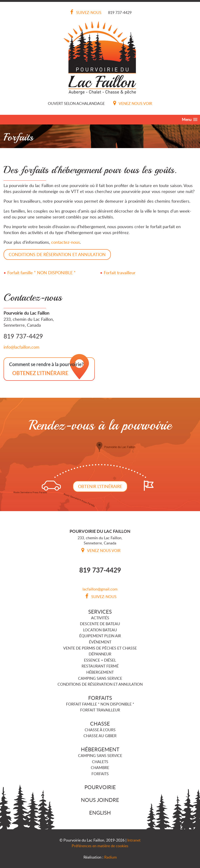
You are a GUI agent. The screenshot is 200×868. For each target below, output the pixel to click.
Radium (110, 857)
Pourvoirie (100, 787)
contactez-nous (66, 242)
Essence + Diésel (100, 660)
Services (100, 611)
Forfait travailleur (120, 273)
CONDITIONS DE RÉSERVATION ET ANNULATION (57, 254)
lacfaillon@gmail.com (100, 589)
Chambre (100, 768)
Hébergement (100, 672)
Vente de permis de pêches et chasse (100, 648)
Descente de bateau (100, 624)
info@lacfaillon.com (21, 347)
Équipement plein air (100, 636)
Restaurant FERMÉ (100, 666)
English (100, 812)
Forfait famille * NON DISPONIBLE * (42, 273)
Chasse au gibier (100, 736)
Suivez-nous (85, 13)
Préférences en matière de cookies (100, 846)
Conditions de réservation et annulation (100, 684)
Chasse (100, 723)
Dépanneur (100, 654)
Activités (100, 618)
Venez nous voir (132, 103)
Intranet (134, 840)
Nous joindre (100, 800)
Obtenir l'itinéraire (100, 486)
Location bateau (100, 630)
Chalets (100, 762)
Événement (100, 642)
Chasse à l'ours (100, 730)
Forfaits (100, 698)
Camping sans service (100, 678)
